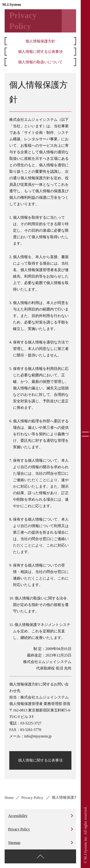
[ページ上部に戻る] (40, 856)
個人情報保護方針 (40, 41)
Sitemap (14, 843)
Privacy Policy (33, 798)
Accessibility (18, 816)
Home (9, 798)
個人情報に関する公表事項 (40, 52)
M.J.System (12, 5)
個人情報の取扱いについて (40, 62)
